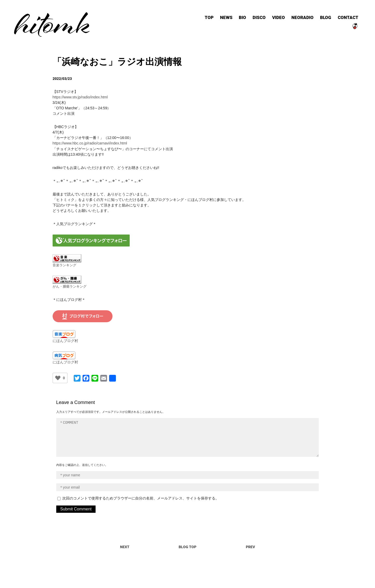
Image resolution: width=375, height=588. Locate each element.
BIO (238, 18)
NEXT (125, 540)
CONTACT (343, 18)
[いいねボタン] (58, 371)
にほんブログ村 (65, 334)
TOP (204, 18)
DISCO (255, 18)
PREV (250, 540)
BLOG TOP (187, 540)
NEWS (222, 18)
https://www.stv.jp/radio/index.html (80, 91)
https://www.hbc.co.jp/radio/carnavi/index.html (89, 137)
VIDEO (274, 18)
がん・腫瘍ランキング (70, 280)
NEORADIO (298, 18)
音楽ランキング (64, 258)
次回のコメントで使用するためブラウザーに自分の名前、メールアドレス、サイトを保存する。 (141, 491)
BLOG (321, 18)
